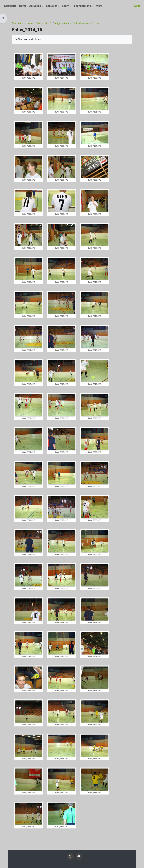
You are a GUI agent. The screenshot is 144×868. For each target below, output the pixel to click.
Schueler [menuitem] (51, 6)
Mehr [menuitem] (99, 6)
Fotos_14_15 (44, 23)
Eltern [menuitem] (66, 6)
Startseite (18, 23)
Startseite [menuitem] (10, 6)
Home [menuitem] (23, 6)
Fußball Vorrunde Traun (86, 23)
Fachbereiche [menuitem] (82, 6)
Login (138, 6)
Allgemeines (62, 23)
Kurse (30, 23)
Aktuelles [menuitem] (35, 6)
